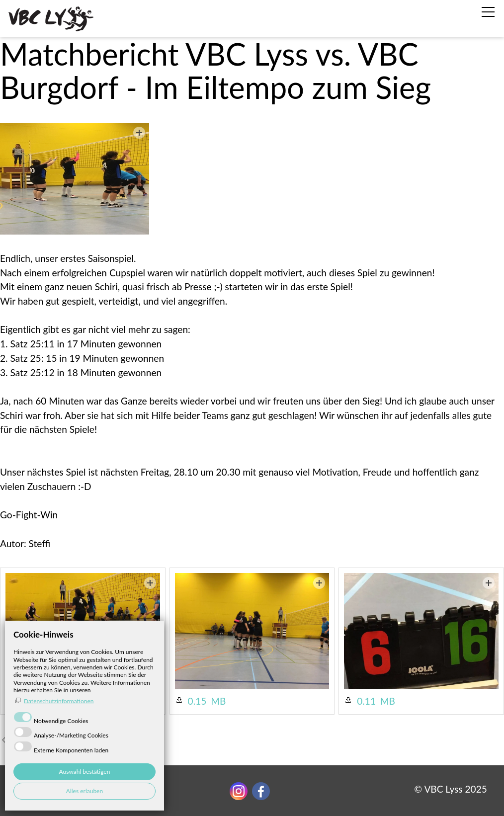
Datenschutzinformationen (59, 701)
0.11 (366, 701)
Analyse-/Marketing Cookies (71, 735)
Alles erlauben (84, 791)
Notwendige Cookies (61, 721)
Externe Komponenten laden (71, 750)
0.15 (197, 701)
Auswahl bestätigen (85, 772)
